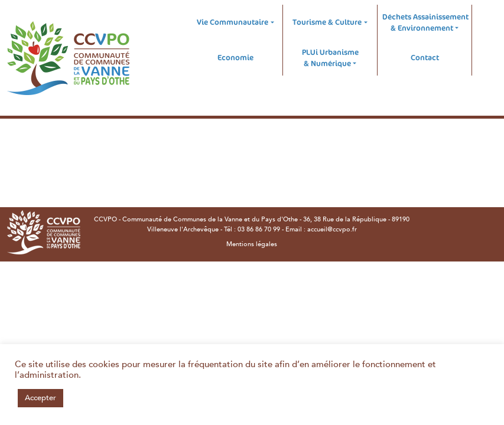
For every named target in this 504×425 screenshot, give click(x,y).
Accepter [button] (40, 398)
